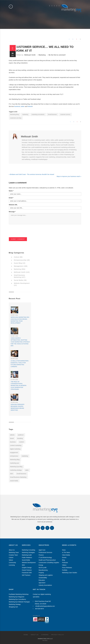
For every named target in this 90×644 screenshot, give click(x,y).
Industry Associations (45, 585)
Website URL (13, 205)
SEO (12, 474)
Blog (63, 560)
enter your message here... (45, 219)
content (22, 442)
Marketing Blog (15, 114)
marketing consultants (38, 114)
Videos (64, 565)
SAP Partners (26, 575)
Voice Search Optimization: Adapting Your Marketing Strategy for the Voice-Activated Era (20, 342)
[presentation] (24, 233)
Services (26, 545)
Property (41, 573)
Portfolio (65, 570)
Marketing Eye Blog (16, 467)
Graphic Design (27, 568)
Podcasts (65, 563)
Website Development (29, 563)
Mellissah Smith (30, 55)
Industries (44, 545)
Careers (45, 635)
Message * (12, 212)
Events (64, 558)
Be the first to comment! (57, 55)
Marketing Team (14, 552)
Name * (11, 191)
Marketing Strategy (15, 604)
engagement (14, 452)
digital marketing (15, 449)
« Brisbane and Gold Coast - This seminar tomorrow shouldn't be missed (31, 174)
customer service (65, 114)
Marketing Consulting (29, 550)
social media (14, 481)
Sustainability (43, 578)
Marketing (42, 55)
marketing (25, 114)
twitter (23, 106)
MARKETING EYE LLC (45, 639)
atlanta (12, 435)
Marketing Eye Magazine (17, 597)
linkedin (30, 106)
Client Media (66, 555)
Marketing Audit (27, 555)
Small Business (52, 114)
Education (42, 580)
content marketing (16, 445)
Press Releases (67, 568)
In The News (66, 552)
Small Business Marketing (18, 477)
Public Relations (27, 558)
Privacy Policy (58, 635)
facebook (17, 106)
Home (26, 635)
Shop (11, 589)
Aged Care (42, 550)
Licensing (12, 565)
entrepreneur (14, 456)
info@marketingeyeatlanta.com (44, 606)
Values (11, 560)
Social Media (26, 560)
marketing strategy (16, 470)
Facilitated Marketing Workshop (19, 594)
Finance (41, 555)
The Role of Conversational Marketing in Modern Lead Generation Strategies (19, 385)
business (13, 442)
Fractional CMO (27, 573)
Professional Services (45, 552)
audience (21, 435)
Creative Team (13, 555)
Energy (41, 565)
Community (12, 563)
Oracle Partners (27, 570)
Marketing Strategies (28, 552)
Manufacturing (43, 570)
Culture (11, 558)
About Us (13, 545)
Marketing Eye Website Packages (19, 602)
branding (20, 438)
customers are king (16, 118)
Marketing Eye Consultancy (17, 599)
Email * (11, 198)
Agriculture (42, 583)
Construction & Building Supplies (49, 563)
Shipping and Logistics (46, 575)
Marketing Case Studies (70, 573)
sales (27, 470)
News (64, 550)
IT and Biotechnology (45, 558)
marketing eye (15, 463)
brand (12, 438)
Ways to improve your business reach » (69, 176)
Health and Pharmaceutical (47, 560)
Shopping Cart (13, 607)
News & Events (69, 545)
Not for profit (42, 568)
